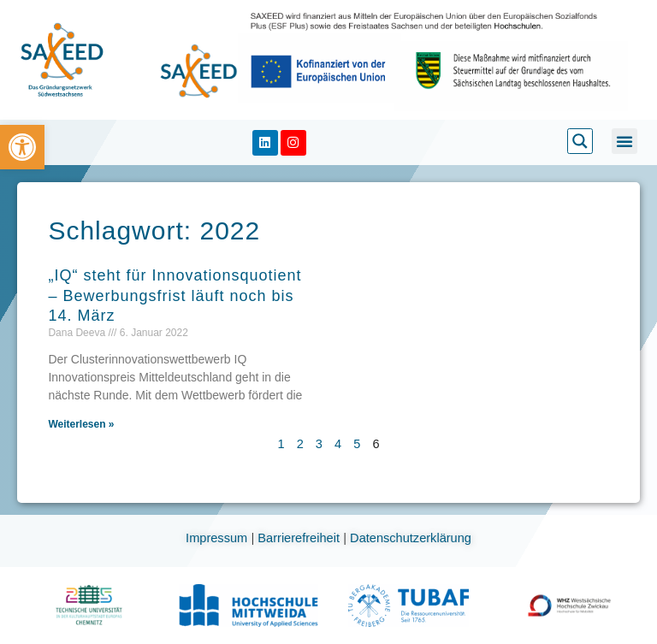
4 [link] (338, 444)
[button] (624, 141)
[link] (22, 147)
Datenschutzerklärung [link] (411, 538)
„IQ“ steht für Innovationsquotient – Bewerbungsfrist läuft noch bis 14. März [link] (175, 295)
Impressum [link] (218, 538)
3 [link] (319, 444)
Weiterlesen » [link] (81, 424)
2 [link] (300, 444)
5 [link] (357, 444)
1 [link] (281, 444)
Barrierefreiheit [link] (300, 538)
